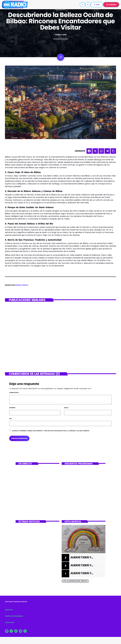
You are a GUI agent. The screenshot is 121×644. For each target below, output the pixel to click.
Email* (66, 408)
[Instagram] (21, 631)
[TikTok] (16, 631)
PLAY (96, 5)
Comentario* (14, 393)
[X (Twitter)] (11, 631)
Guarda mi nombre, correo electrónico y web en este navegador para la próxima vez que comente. (51, 431)
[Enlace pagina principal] (15, 5)
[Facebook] (25, 631)
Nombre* (12, 408)
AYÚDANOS (111, 5)
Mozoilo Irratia (22, 285)
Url (11, 419)
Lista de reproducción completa (75, 581)
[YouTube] (7, 631)
